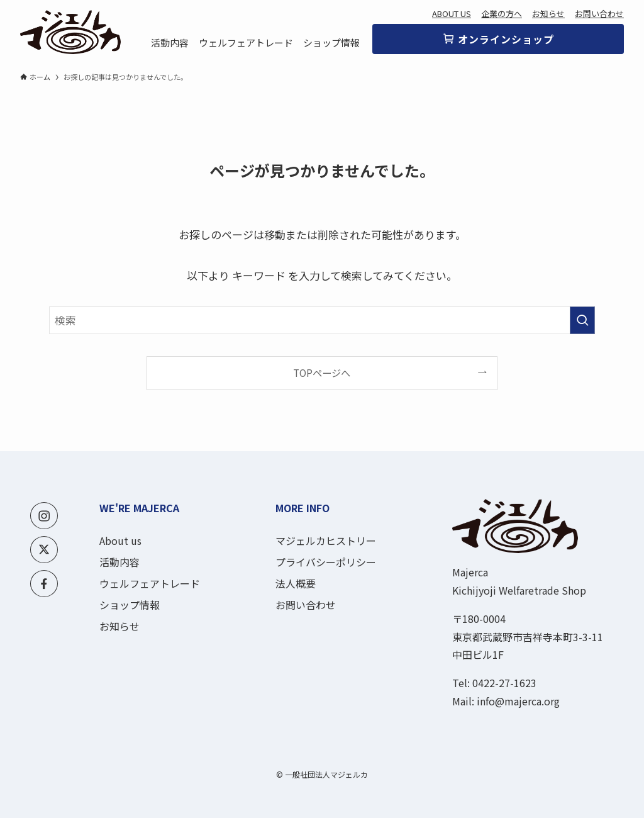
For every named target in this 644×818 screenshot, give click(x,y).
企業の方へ (502, 14)
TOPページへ (322, 373)
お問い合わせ (599, 14)
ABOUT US (452, 14)
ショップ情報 (130, 605)
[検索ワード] (322, 320)
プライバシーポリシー (326, 562)
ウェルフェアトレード (150, 583)
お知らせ (548, 14)
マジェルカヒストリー (326, 541)
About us (120, 541)
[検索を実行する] (582, 320)
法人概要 (296, 583)
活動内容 (119, 562)
